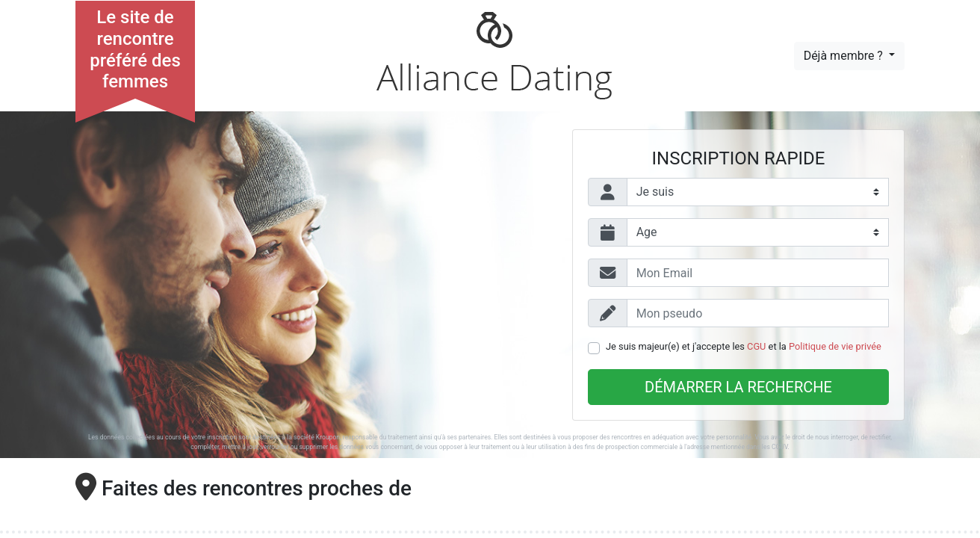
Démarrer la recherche (738, 387)
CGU (756, 346)
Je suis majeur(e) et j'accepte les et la (744, 346)
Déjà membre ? (845, 56)
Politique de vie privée (835, 346)
